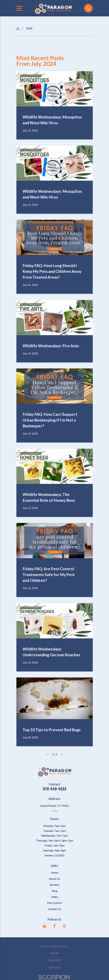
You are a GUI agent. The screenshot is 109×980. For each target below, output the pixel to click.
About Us (54, 879)
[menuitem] (55, 953)
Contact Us (54, 909)
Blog (55, 891)
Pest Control (55, 903)
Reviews (55, 885)
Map (55, 811)
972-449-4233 (55, 789)
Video (55, 897)
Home (55, 873)
